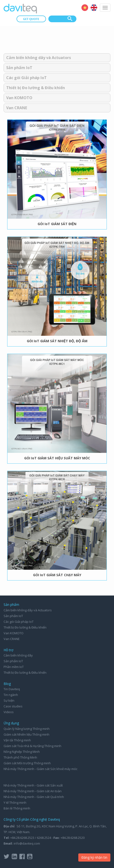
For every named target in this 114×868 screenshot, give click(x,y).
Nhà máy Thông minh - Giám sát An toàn (33, 791)
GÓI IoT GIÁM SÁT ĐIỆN (57, 224)
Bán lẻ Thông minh (17, 808)
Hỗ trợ (9, 650)
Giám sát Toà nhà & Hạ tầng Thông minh (32, 746)
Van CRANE (17, 108)
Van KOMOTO (19, 98)
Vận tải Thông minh (17, 740)
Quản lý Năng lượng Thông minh (27, 729)
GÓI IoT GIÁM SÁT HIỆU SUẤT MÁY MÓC (57, 458)
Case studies (13, 706)
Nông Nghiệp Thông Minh (22, 752)
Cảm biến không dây (18, 655)
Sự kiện (9, 700)
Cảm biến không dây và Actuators (39, 58)
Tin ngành (11, 695)
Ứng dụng (11, 723)
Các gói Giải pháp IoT (26, 78)
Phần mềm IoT (14, 667)
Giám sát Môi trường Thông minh (27, 763)
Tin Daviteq (12, 689)
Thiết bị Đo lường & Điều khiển (36, 88)
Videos (9, 712)
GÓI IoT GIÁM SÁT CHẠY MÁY (57, 575)
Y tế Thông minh (15, 803)
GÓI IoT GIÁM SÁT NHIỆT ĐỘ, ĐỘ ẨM (57, 341)
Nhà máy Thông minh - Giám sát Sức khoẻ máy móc (40, 769)
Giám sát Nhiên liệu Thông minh (26, 734)
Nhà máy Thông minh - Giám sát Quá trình (34, 797)
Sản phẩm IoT (19, 68)
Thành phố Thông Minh (20, 757)
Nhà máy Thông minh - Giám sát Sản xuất (33, 785)
